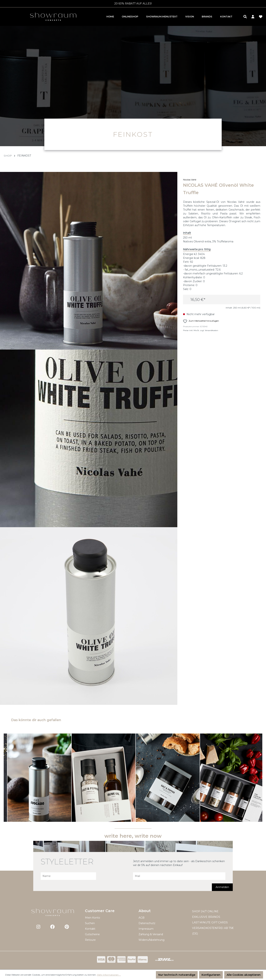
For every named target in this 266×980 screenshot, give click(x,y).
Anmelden (222, 887)
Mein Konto (93, 918)
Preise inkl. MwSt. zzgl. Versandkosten (202, 332)
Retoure (90, 940)
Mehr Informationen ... (109, 975)
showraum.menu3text (162, 17)
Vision (190, 17)
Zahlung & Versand (151, 934)
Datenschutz (147, 923)
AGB (141, 918)
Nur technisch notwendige (177, 975)
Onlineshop (130, 17)
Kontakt (226, 17)
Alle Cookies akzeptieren (244, 975)
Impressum (146, 929)
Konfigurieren (211, 975)
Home (110, 17)
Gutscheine (92, 934)
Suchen (90, 923)
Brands (207, 17)
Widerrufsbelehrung (151, 940)
